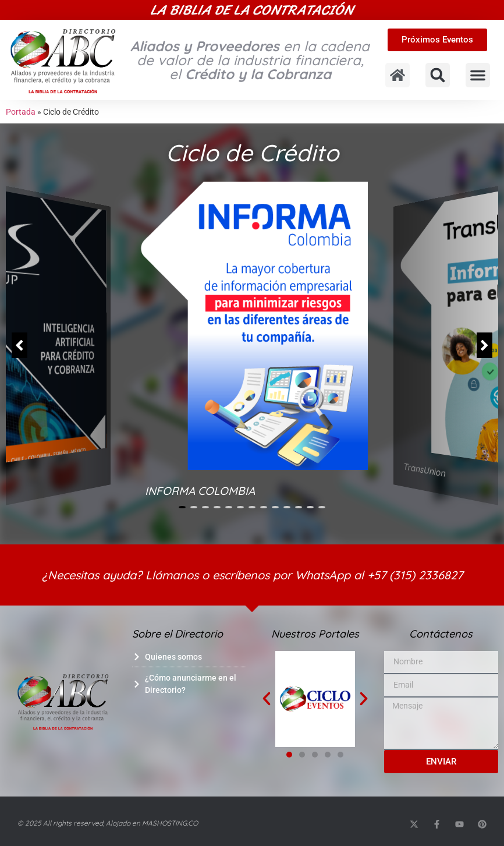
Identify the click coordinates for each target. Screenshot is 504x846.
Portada (21, 112)
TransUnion (424, 470)
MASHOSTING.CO (170, 823)
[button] (438, 75)
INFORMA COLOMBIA (200, 491)
